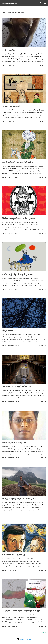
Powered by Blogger (24, 639)
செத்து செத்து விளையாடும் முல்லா (19, 218)
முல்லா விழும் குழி (11, 106)
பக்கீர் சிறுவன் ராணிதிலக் (14, 442)
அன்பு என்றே (9, 50)
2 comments (12, 570)
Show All (42, 12)
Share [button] (4, 65)
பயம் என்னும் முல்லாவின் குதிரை (18, 162)
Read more (42, 65)
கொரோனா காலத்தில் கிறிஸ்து (16, 386)
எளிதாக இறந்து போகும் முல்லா (17, 274)
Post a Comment (13, 177)
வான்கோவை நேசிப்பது (14, 555)
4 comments (12, 121)
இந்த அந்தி (7, 330)
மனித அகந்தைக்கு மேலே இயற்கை (19, 499)
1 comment (11, 65)
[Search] (41, 3)
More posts (42, 633)
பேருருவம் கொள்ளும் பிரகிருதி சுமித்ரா (21, 611)
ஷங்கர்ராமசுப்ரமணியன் (9, 3)
